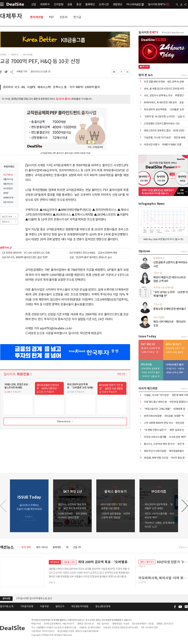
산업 (34, 4)
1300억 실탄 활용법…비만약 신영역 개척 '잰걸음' (176, 352)
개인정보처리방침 (80, 606)
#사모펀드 (8, 189)
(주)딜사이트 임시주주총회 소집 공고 (34, 598)
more (11, 248)
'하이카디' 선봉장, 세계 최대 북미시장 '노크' (152, 376)
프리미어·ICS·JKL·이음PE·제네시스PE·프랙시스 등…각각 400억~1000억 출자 (51, 87)
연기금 (77, 17)
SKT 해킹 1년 (148, 344)
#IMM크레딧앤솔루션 (10, 198)
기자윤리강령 (27, 606)
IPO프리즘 (146, 365)
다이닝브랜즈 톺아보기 (176, 365)
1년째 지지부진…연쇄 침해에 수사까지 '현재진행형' (152, 352)
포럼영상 (118, 4)
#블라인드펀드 (10, 184)
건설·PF (77, 547)
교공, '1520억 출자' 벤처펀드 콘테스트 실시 (90, 258)
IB (67, 547)
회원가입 (121, 374)
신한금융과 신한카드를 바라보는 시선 (162, 124)
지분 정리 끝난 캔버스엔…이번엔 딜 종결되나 (166, 402)
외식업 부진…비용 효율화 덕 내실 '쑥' (176, 369)
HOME (3, 55)
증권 (79, 4)
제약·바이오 (42, 547)
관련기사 (4, 248)
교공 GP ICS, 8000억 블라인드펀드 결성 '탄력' (25, 258)
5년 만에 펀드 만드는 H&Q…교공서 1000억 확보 (93, 253)
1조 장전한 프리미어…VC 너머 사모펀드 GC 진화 (26, 253)
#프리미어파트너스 (10, 203)
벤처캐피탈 (37, 17)
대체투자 (45, 4)
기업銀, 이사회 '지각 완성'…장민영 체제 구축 (166, 395)
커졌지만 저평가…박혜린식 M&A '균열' (163, 145)
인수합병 (59, 4)
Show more (65, 421)
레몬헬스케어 (69, 562)
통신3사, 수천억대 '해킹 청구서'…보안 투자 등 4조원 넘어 (152, 348)
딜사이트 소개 (7, 606)
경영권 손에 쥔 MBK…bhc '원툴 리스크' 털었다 (176, 373)
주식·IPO (26, 547)
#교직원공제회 (10, 175)
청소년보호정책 (103, 606)
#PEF (6, 193)
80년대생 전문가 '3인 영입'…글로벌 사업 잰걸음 (176, 348)
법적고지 (60, 606)
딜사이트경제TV (159, 4)
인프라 (64, 17)
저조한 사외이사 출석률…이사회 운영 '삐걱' (152, 373)
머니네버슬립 (135, 4)
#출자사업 (8, 180)
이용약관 (44, 606)
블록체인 (90, 4)
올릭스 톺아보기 (173, 344)
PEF (51, 17)
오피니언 (104, 4)
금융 (70, 4)
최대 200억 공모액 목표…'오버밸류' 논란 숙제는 (152, 369)
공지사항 (6, 599)
